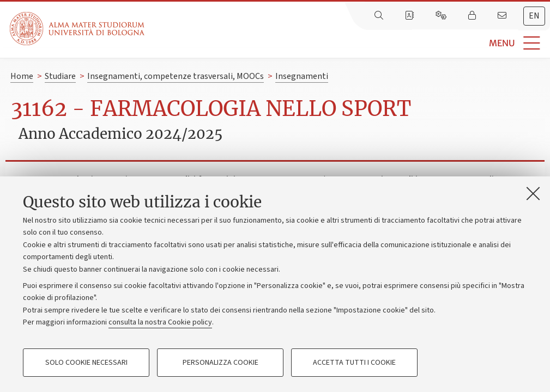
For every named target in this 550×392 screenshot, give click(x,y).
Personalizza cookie (220, 363)
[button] (347, 43)
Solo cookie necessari (86, 363)
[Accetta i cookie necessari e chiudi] (533, 193)
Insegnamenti (302, 76)
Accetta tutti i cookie (354, 363)
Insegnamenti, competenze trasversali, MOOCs (176, 76)
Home (22, 76)
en (534, 16)
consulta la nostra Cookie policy (160, 322)
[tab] (534, 16)
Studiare (60, 76)
